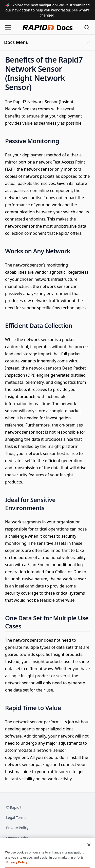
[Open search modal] (87, 27)
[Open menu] (8, 27)
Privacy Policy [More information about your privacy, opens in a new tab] (17, 866)
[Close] (89, 848)
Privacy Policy (17, 828)
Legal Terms (16, 818)
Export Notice (17, 838)
